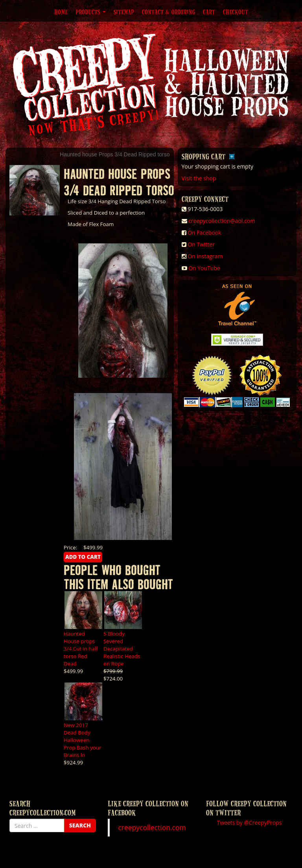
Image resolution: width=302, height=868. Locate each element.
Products (91, 12)
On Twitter (201, 244)
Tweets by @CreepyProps (250, 823)
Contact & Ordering (168, 12)
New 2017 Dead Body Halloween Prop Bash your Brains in (82, 740)
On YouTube (204, 268)
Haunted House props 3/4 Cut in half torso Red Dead (81, 649)
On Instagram (205, 256)
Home (61, 12)
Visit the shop (199, 178)
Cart (209, 12)
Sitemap (124, 12)
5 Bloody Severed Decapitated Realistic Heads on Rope (122, 649)
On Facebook (204, 233)
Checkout (236, 12)
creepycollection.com (152, 827)
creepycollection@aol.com (222, 221)
